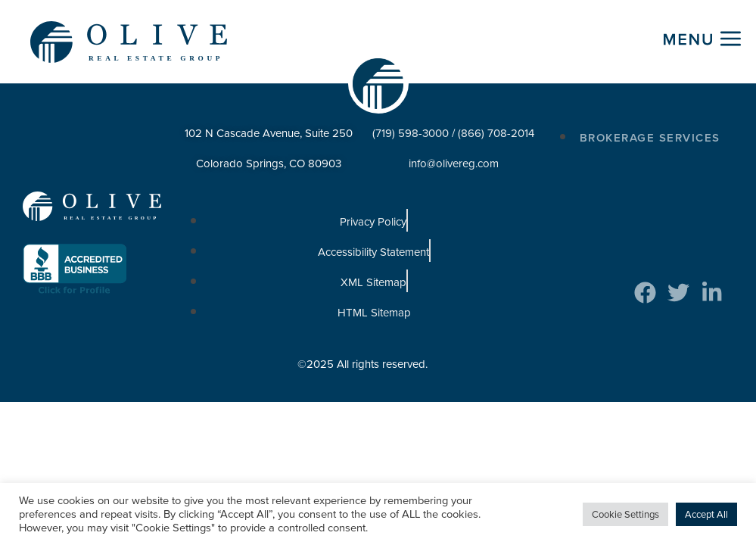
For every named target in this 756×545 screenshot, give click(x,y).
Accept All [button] (706, 514)
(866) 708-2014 (496, 134)
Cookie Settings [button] (625, 514)
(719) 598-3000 (411, 134)
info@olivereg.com (454, 164)
